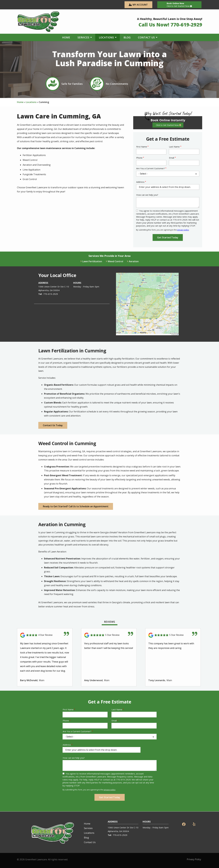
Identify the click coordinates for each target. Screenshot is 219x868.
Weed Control (115, 261)
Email (172, 158)
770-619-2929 (51, 294)
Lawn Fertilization (92, 261)
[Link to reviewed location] (45, 635)
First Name (142, 147)
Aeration (134, 261)
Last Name (174, 147)
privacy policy (183, 230)
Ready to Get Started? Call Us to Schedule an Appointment (76, 506)
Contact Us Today (53, 425)
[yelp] (194, 824)
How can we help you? (147, 195)
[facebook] (184, 824)
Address (140, 182)
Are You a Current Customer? (151, 168)
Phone (139, 158)
